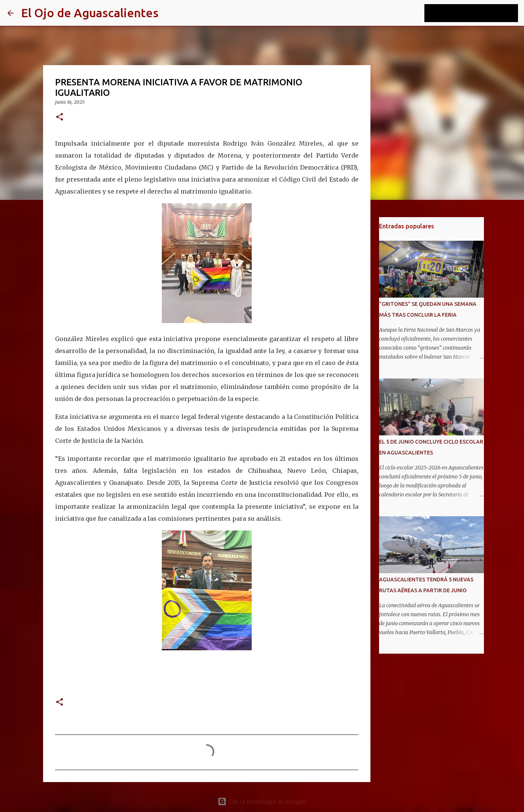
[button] (60, 117)
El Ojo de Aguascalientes (90, 13)
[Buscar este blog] (479, 13)
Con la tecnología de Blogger (262, 802)
